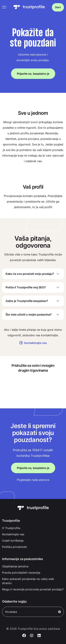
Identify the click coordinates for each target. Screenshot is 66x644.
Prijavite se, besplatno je (33, 74)
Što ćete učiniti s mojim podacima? (33, 315)
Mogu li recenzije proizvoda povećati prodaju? (33, 589)
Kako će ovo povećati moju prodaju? (33, 274)
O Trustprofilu (11, 528)
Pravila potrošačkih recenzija (21, 573)
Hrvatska (33, 612)
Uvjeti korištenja (13, 541)
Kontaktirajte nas (33, 343)
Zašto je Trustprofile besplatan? (33, 301)
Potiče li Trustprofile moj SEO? (33, 287)
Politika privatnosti (14, 547)
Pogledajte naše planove (33, 480)
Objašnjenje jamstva (15, 566)
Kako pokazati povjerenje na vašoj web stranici (28, 581)
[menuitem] (33, 528)
